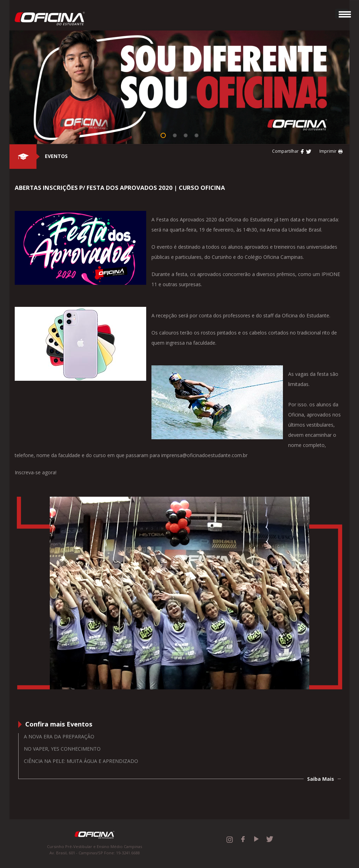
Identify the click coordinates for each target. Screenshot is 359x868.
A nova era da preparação (59, 736)
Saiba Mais (321, 779)
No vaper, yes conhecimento (62, 749)
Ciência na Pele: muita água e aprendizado (81, 761)
